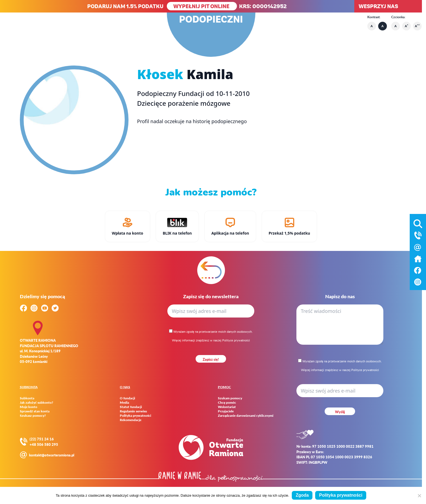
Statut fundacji (131, 407)
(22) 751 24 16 (42, 439)
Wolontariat (227, 407)
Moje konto (29, 407)
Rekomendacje (131, 420)
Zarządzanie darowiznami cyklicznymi (246, 416)
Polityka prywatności (135, 416)
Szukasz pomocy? (33, 416)
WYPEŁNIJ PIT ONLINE (202, 6)
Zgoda (302, 495)
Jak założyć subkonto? (37, 403)
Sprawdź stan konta (35, 411)
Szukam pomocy (230, 398)
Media (124, 403)
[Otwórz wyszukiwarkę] (418, 223)
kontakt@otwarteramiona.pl (52, 455)
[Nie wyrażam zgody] (419, 496)
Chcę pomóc (227, 403)
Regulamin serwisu (133, 411)
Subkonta (27, 398)
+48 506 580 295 (44, 444)
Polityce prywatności (236, 340)
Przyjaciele (226, 411)
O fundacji (127, 398)
